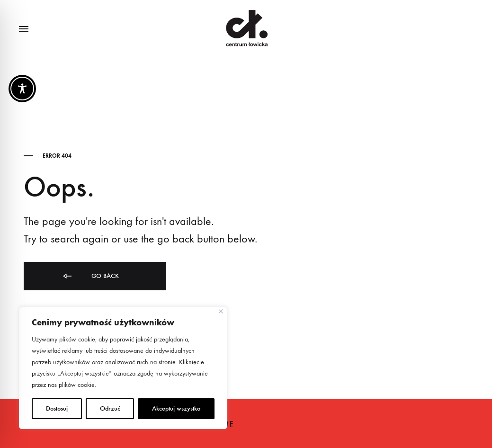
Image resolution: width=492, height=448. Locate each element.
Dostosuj (57, 408)
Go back (90, 276)
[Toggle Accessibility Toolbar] (22, 89)
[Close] (221, 311)
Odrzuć (110, 408)
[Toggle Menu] (24, 29)
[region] (123, 368)
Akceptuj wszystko (176, 408)
